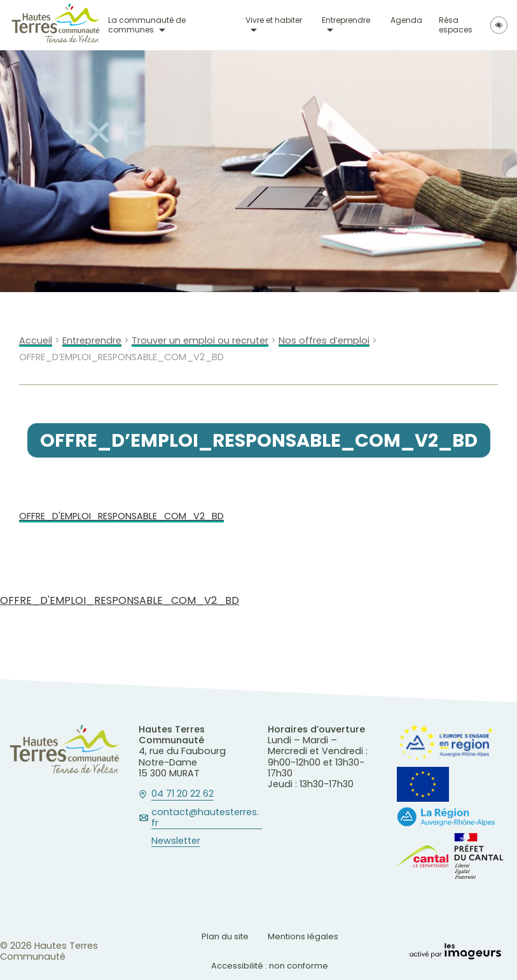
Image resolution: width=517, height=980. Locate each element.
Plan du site (225, 936)
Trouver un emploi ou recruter (200, 341)
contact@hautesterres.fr (205, 818)
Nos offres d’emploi (324, 341)
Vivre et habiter (274, 21)
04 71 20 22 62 (183, 794)
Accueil (36, 341)
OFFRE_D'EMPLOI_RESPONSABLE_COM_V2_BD (121, 516)
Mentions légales (303, 936)
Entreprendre (346, 21)
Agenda (406, 21)
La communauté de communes (147, 25)
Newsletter (176, 841)
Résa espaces (456, 25)
